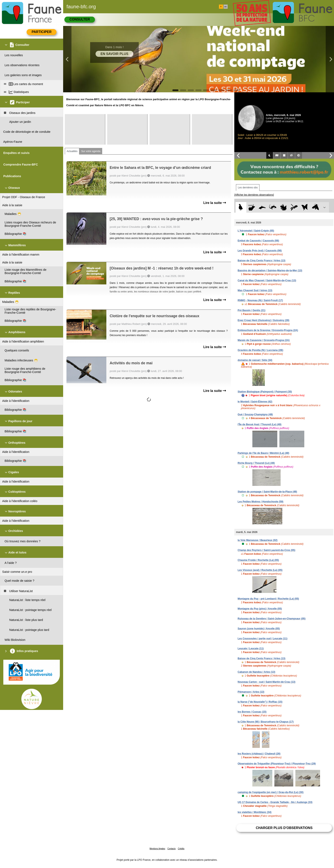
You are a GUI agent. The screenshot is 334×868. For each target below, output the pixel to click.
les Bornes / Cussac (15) (252, 712)
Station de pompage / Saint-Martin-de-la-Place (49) (267, 492)
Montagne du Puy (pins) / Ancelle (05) (260, 609)
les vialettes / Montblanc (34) (255, 812)
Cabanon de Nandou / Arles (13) (256, 672)
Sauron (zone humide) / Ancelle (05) (259, 629)
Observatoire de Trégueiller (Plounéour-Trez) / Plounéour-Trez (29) (277, 764)
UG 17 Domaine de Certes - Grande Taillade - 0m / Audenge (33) (275, 802)
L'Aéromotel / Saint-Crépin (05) (256, 231)
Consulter (80, 19)
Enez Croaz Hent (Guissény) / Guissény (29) (263, 320)
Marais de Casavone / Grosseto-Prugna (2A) (264, 340)
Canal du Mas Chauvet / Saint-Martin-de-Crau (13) (267, 280)
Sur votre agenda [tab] (91, 151)
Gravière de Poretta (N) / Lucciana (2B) (260, 350)
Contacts (171, 849)
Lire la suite (215, 203)
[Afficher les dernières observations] (254, 195)
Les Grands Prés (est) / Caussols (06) (260, 251)
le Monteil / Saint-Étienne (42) (255, 402)
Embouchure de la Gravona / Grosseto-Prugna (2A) (268, 330)
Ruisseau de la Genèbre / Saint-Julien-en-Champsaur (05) (272, 619)
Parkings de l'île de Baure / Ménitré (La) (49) (263, 453)
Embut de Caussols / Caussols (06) (258, 241)
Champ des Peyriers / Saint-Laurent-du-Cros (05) (266, 550)
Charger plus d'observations (284, 828)
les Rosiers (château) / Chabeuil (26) (259, 754)
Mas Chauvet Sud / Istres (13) (255, 290)
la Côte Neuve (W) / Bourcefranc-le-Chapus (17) (266, 722)
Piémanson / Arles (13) (251, 692)
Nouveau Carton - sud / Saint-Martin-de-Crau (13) (266, 682)
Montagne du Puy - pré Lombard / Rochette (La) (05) (268, 599)
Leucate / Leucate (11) (251, 649)
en (226, 7)
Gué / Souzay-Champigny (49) (255, 414)
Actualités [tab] (72, 151)
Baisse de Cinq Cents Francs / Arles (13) (262, 261)
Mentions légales (157, 849)
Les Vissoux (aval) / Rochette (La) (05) (260, 570)
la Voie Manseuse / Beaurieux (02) (258, 540)
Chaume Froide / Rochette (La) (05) (258, 560)
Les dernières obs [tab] (248, 188)
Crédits (181, 849)
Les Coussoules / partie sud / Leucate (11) (262, 639)
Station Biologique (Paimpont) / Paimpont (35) (265, 392)
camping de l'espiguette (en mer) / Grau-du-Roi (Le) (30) (271, 792)
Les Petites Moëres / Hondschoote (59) (260, 502)
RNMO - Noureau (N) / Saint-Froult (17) (260, 300)
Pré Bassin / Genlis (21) (251, 310)
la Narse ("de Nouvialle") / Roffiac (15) (260, 702)
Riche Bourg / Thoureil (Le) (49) (256, 463)
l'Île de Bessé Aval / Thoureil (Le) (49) (260, 424)
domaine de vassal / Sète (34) (255, 360)
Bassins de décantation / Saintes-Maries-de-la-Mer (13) (270, 271)
